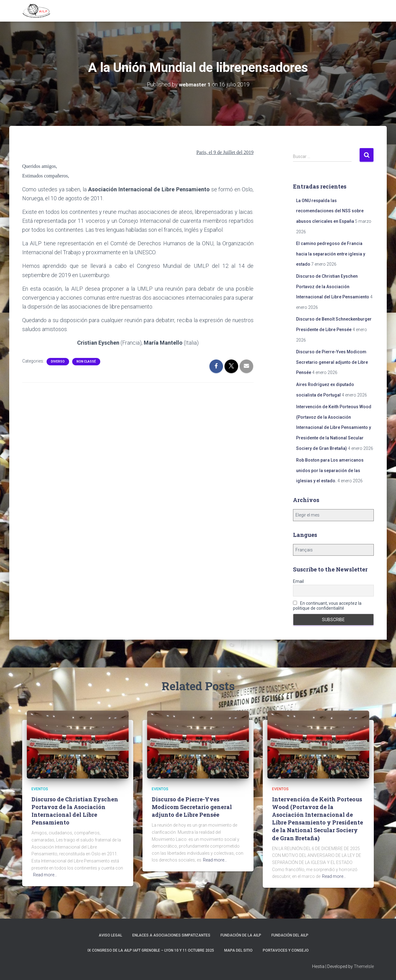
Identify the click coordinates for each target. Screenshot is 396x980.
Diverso (58, 361)
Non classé (86, 361)
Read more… (45, 875)
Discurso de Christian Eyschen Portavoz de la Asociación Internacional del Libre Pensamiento (333, 287)
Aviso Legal (110, 935)
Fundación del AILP (290, 935)
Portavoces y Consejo (286, 950)
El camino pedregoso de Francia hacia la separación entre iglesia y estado (331, 254)
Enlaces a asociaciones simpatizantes (171, 935)
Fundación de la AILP (241, 935)
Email (298, 581)
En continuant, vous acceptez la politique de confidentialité (327, 605)
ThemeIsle (364, 966)
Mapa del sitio (238, 950)
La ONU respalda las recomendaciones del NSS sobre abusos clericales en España (330, 211)
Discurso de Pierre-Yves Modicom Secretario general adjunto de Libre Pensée (332, 362)
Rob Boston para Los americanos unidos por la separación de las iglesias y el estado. (330, 470)
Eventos (40, 789)
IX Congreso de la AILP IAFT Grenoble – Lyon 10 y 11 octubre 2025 (151, 950)
